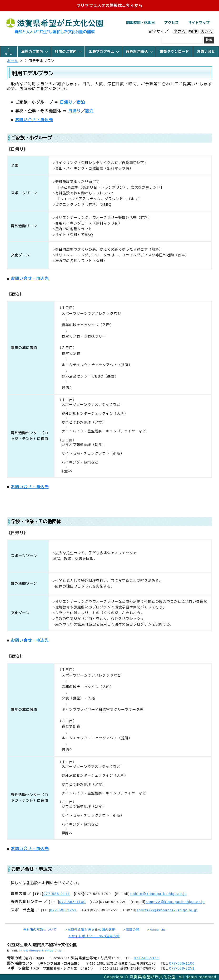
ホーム (9, 54)
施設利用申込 (139, 52)
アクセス (171, 23)
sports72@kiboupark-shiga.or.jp (167, 910)
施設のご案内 (35, 52)
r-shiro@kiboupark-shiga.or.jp (158, 894)
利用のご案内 (68, 52)
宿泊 (81, 102)
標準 (193, 31)
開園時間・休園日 (140, 23)
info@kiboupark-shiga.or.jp (41, 951)
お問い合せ (206, 52)
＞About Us (156, 930)
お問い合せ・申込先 (34, 120)
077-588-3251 (63, 910)
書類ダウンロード (174, 52)
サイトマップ (199, 23)
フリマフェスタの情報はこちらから (109, 6)
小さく (180, 31)
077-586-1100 (72, 902)
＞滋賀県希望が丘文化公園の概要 (90, 930)
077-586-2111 (57, 894)
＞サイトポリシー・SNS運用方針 (94, 936)
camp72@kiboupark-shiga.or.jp (175, 902)
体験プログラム (104, 52)
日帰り (66, 102)
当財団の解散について (40, 930)
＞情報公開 (131, 930)
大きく (207, 31)
